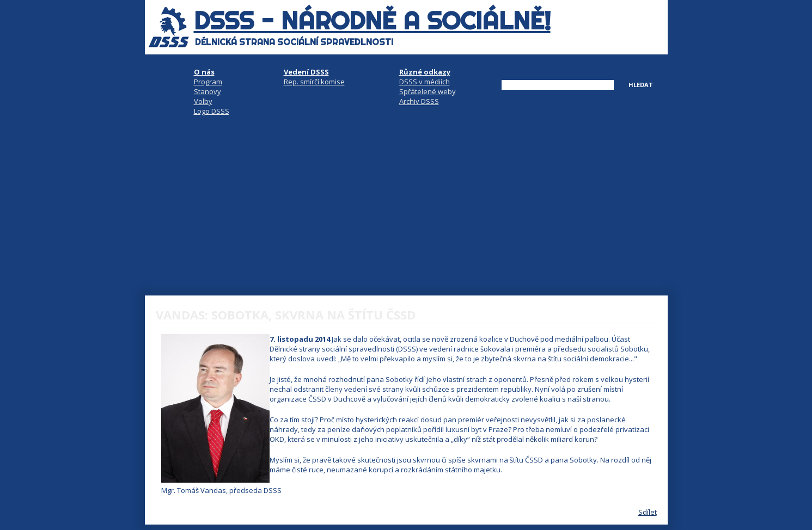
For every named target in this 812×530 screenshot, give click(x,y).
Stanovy (207, 91)
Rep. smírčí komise (314, 82)
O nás (204, 72)
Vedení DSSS (306, 72)
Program (208, 82)
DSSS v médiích (425, 82)
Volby (203, 101)
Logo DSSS (212, 111)
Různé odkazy (425, 72)
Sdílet (648, 512)
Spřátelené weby (428, 91)
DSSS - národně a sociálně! (372, 21)
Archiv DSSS (419, 101)
